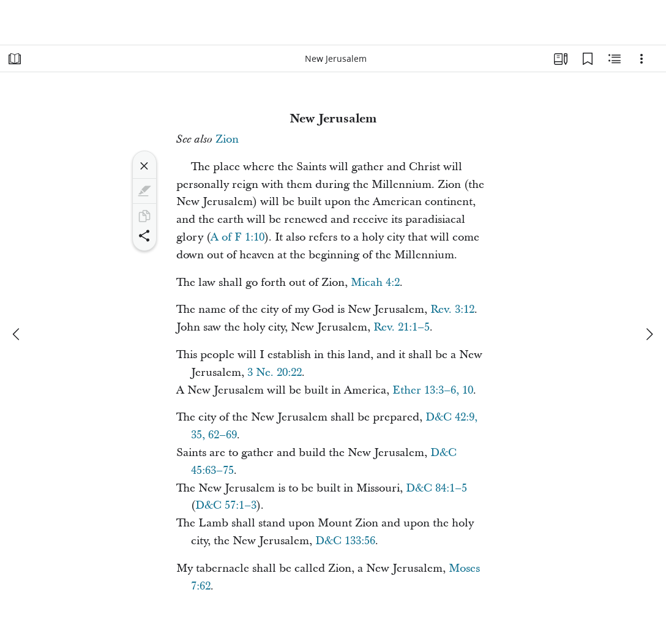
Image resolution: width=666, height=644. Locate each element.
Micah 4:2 (375, 283)
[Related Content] (615, 59)
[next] (649, 334)
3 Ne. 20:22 (275, 373)
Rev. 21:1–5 (402, 327)
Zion (227, 139)
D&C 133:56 (345, 541)
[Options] (642, 59)
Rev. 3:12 (452, 309)
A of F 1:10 (238, 237)
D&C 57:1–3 (226, 505)
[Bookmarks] (588, 59)
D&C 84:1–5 (436, 488)
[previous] (17, 334)
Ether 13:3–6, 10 (433, 390)
